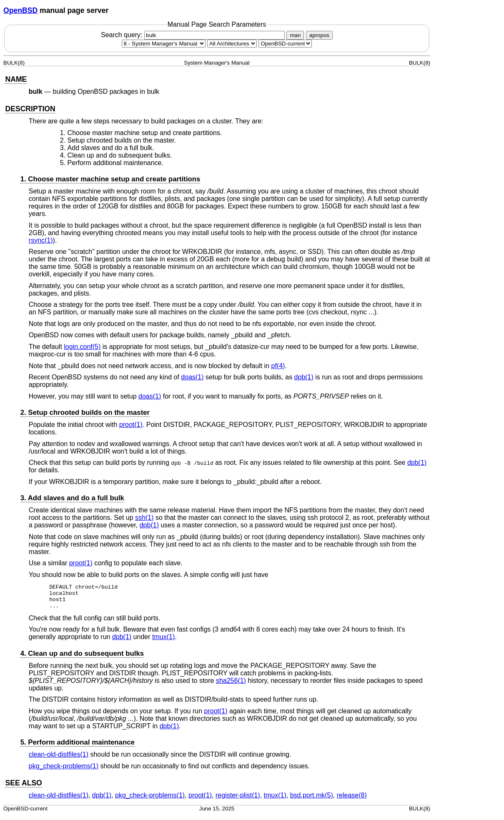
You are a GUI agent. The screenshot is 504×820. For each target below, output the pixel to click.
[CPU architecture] (232, 44)
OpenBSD (20, 10)
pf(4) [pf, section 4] (278, 366)
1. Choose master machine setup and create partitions (110, 179)
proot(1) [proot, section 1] (131, 425)
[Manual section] (164, 44)
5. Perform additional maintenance (78, 747)
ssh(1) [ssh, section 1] (144, 518)
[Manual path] (285, 44)
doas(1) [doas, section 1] (192, 377)
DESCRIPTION (30, 109)
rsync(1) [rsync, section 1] (41, 240)
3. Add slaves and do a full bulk (72, 498)
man (295, 35)
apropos (319, 35)
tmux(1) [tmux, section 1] (163, 642)
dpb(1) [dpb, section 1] (304, 377)
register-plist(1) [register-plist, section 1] (238, 800)
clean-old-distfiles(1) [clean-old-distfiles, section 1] (59, 759)
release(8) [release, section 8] (352, 800)
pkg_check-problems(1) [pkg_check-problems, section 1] (64, 771)
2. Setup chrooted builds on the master (85, 413)
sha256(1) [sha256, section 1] (231, 686)
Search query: (194, 35)
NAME (16, 79)
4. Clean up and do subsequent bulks (82, 658)
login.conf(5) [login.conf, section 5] (82, 347)
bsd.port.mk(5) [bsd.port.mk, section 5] (312, 800)
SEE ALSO (23, 788)
